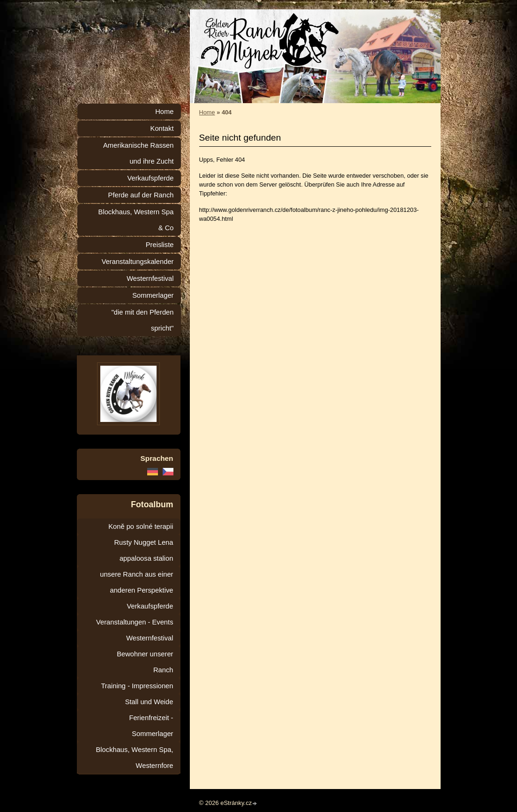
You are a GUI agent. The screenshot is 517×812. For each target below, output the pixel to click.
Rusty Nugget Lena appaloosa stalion (143, 550)
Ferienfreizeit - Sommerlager (151, 726)
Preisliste (160, 245)
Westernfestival (150, 278)
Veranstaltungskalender (138, 262)
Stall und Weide (149, 702)
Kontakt (162, 128)
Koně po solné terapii (141, 526)
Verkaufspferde (150, 178)
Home (207, 112)
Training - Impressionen (137, 686)
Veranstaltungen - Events (135, 622)
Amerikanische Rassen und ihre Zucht (139, 153)
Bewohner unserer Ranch (145, 662)
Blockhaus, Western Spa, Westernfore (135, 758)
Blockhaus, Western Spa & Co (136, 220)
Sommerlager (153, 295)
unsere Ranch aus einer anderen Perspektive (136, 582)
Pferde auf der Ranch (141, 195)
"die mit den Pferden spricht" (143, 320)
